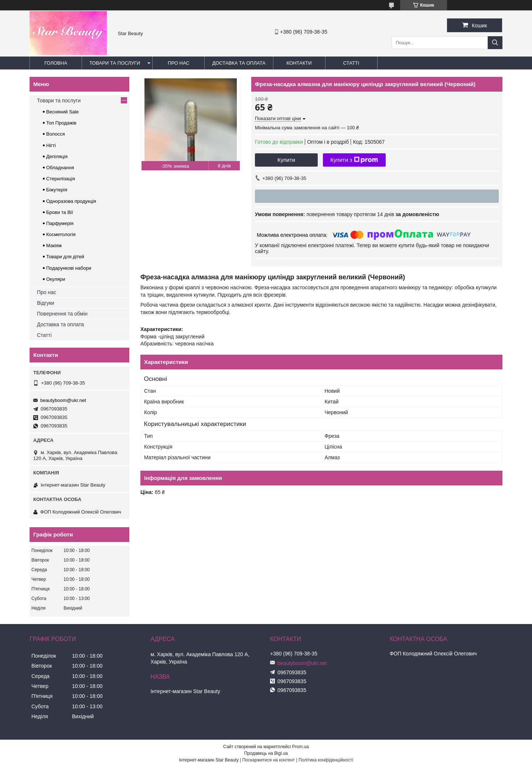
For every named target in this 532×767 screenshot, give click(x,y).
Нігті (51, 145)
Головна (56, 63)
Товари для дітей (65, 257)
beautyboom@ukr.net (63, 400)
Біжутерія (57, 190)
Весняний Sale (62, 112)
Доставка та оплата (239, 63)
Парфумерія (60, 223)
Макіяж (54, 246)
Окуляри (56, 279)
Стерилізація (61, 179)
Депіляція (57, 156)
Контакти (299, 63)
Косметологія (61, 234)
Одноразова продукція (71, 201)
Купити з (354, 160)
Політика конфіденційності (326, 760)
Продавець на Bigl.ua (266, 753)
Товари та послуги (115, 63)
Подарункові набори (69, 268)
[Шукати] (495, 43)
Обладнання (60, 168)
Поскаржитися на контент (269, 760)
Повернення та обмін (62, 314)
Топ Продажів (61, 123)
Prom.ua (301, 747)
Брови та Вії (60, 212)
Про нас (179, 63)
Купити (286, 160)
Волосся (56, 134)
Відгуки (46, 303)
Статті (351, 63)
